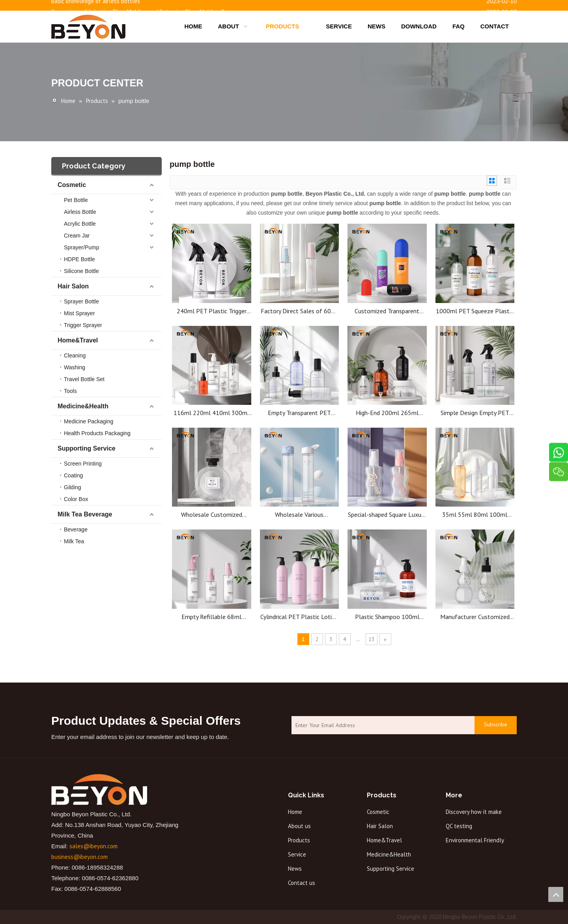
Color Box (76, 499)
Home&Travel (78, 340)
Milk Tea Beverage (85, 514)
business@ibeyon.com (79, 857)
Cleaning (75, 355)
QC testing (459, 826)
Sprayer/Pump (81, 247)
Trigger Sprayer (83, 325)
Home (295, 812)
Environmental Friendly (475, 840)
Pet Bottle (76, 200)
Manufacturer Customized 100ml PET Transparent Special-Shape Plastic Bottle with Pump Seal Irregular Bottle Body (475, 617)
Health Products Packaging (97, 433)
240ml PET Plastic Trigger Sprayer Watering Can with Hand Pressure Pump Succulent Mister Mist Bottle (212, 311)
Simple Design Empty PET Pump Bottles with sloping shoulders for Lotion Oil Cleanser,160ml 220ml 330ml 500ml (475, 413)
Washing (75, 367)
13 (372, 639)
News (295, 869)
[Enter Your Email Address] (381, 725)
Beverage (76, 529)
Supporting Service (87, 448)
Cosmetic (72, 185)
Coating (73, 475)
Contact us (302, 883)
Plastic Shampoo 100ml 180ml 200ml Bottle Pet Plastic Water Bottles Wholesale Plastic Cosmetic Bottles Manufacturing (387, 617)
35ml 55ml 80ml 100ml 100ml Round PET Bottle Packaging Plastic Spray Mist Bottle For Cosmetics (475, 515)
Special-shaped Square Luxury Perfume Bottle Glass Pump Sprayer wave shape (387, 515)
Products (299, 840)
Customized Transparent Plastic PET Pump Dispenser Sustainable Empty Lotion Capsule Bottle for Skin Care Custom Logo (387, 311)
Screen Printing (83, 464)
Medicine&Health (83, 406)
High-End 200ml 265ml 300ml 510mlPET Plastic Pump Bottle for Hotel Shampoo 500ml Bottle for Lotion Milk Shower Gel (387, 413)
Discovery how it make (474, 812)
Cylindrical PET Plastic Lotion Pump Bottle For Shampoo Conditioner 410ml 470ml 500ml (299, 617)
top (556, 894)
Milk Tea (74, 541)
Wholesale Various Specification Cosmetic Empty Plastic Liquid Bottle (299, 515)
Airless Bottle (80, 212)
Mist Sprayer (79, 313)
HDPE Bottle (79, 259)
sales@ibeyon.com (93, 846)
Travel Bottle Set (84, 379)
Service (297, 854)
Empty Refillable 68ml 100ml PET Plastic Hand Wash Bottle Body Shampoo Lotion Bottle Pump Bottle (212, 617)
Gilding (73, 487)
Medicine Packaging (89, 421)
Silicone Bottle (81, 271)
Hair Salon (73, 286)
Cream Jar (77, 236)
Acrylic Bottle (80, 224)
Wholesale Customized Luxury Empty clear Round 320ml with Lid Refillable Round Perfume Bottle (211, 515)
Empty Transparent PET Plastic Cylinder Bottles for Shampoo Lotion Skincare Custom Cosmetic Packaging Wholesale (299, 413)
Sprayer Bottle (81, 301)
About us (299, 826)
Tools (70, 391)
